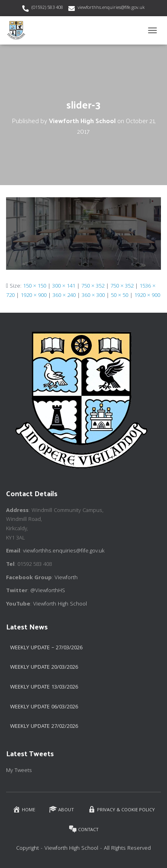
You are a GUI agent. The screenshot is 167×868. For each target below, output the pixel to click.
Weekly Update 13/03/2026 (44, 687)
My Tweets (19, 771)
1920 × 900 (34, 296)
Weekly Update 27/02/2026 (44, 727)
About (61, 809)
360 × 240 (64, 296)
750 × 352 (93, 286)
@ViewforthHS (48, 591)
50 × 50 (119, 296)
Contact (84, 829)
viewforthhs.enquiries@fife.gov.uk (111, 8)
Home (24, 809)
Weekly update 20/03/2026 (44, 668)
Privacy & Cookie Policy (121, 809)
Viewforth (66, 578)
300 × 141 (64, 286)
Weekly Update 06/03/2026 (44, 707)
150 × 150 (35, 286)
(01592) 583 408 (47, 8)
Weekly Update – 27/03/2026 (46, 648)
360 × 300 (93, 296)
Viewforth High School (60, 604)
